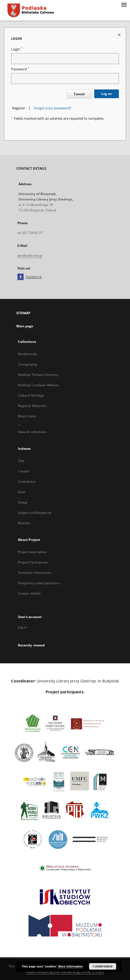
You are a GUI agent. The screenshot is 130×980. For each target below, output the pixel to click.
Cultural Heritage (31, 395)
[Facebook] (20, 277)
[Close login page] (120, 35)
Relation (24, 523)
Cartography (28, 364)
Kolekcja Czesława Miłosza (38, 385)
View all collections (32, 432)
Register (19, 108)
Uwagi (23, 502)
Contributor (27, 482)
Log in (23, 627)
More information (71, 966)
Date (22, 492)
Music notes (27, 416)
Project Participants (33, 562)
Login (17, 49)
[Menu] (124, 4)
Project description (32, 552)
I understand (103, 966)
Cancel (79, 94)
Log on (107, 94)
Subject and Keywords (35, 513)
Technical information (35, 573)
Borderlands (27, 354)
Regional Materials (32, 406)
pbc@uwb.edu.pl (30, 255)
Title (21, 461)
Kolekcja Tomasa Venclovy (38, 375)
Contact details (29, 593)
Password (20, 69)
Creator (24, 471)
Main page (25, 326)
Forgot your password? (53, 108)
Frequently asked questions (39, 583)
